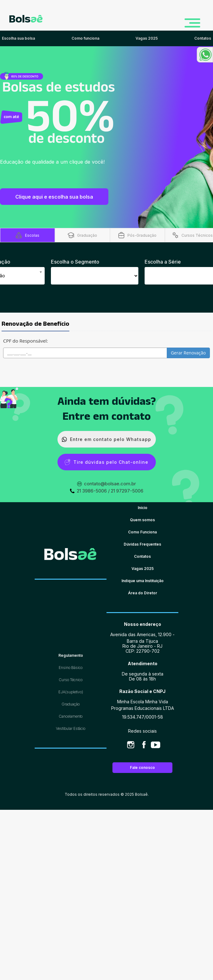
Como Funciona (142, 532)
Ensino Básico (71, 668)
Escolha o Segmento (75, 262)
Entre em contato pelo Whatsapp (106, 439)
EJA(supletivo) (71, 692)
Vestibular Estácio (71, 728)
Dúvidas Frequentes (142, 544)
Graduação (71, 704)
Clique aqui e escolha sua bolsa (54, 197)
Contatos (142, 556)
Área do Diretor (143, 593)
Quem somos (142, 520)
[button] (205, 55)
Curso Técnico (71, 680)
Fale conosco (142, 767)
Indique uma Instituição (143, 581)
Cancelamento (71, 716)
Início (143, 508)
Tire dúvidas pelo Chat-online (106, 462)
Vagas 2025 (143, 569)
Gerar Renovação (188, 353)
